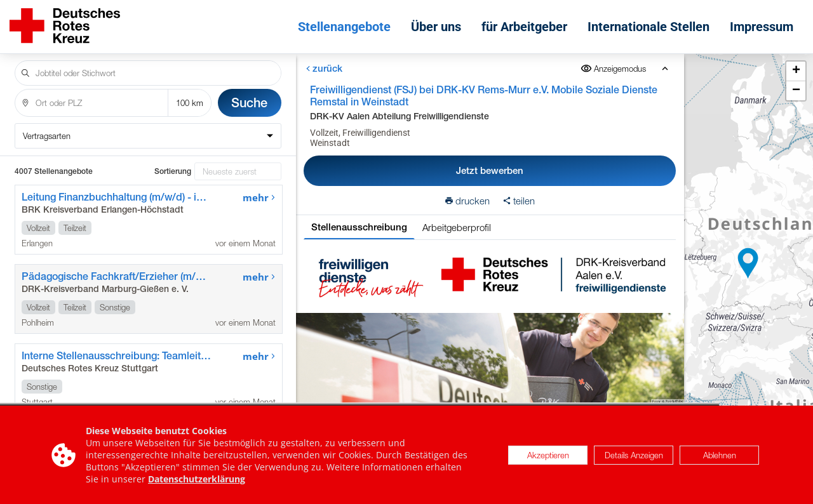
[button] (748, 263)
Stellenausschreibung (359, 227)
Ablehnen (720, 455)
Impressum (762, 27)
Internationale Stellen (648, 27)
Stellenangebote (344, 27)
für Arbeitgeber (524, 27)
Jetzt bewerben (490, 170)
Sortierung (173, 171)
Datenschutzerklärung (197, 479)
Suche (249, 103)
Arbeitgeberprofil (457, 227)
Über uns (436, 27)
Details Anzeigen (634, 455)
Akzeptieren (548, 455)
